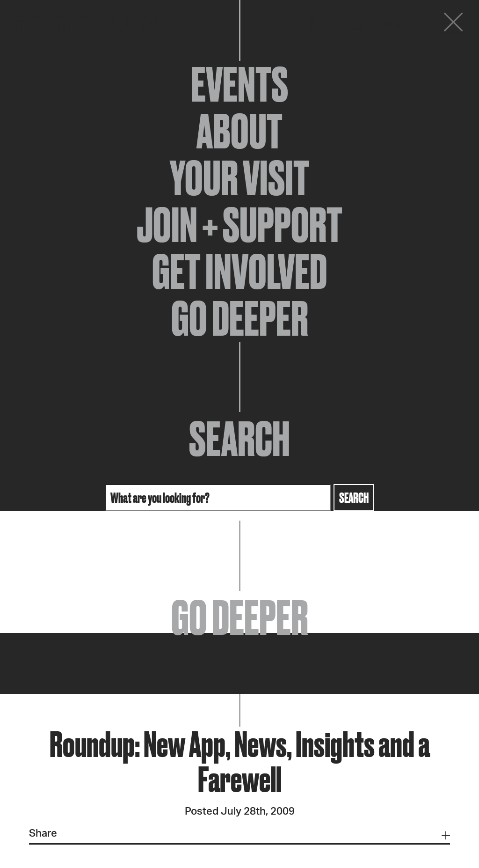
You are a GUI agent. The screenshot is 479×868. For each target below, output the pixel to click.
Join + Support (239, 225)
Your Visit (239, 178)
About (239, 131)
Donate (397, 24)
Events (239, 84)
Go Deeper (240, 318)
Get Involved (239, 272)
